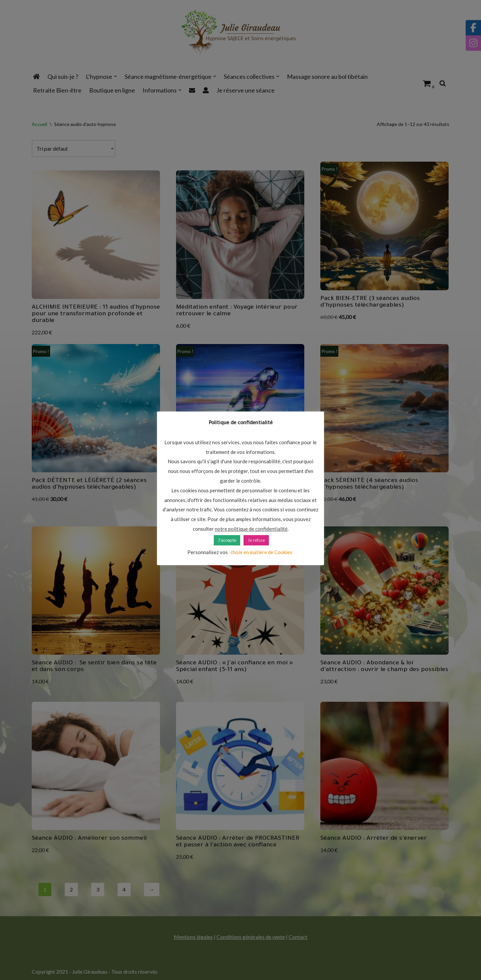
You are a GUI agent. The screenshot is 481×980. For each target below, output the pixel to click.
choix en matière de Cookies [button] (261, 552)
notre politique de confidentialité (251, 529)
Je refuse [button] (256, 540)
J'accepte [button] (227, 540)
